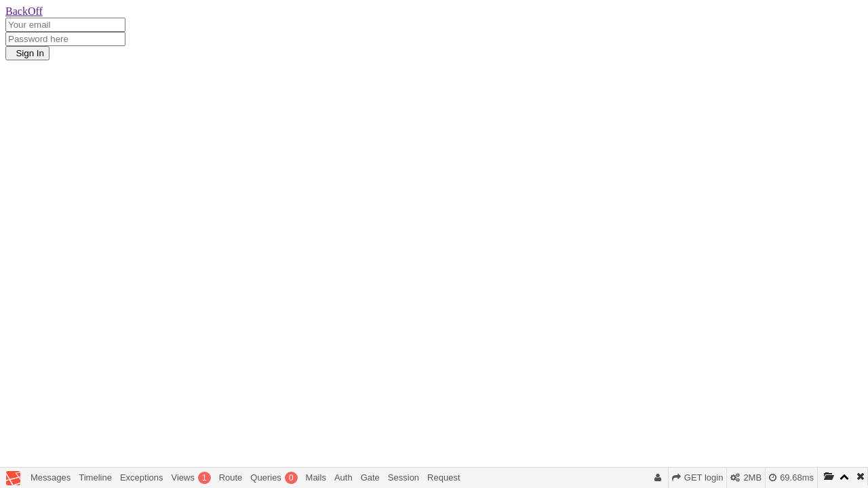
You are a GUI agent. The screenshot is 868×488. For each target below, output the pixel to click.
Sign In (27, 53)
